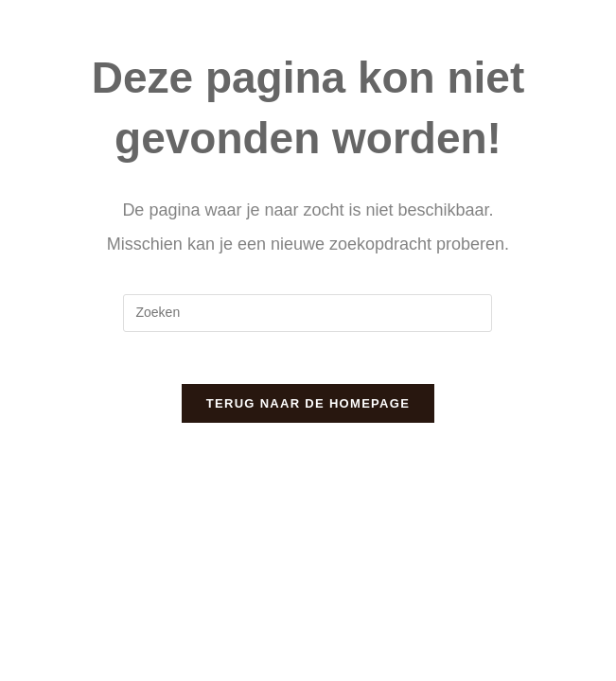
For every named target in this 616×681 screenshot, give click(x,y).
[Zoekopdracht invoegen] (308, 313)
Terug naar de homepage (308, 409)
